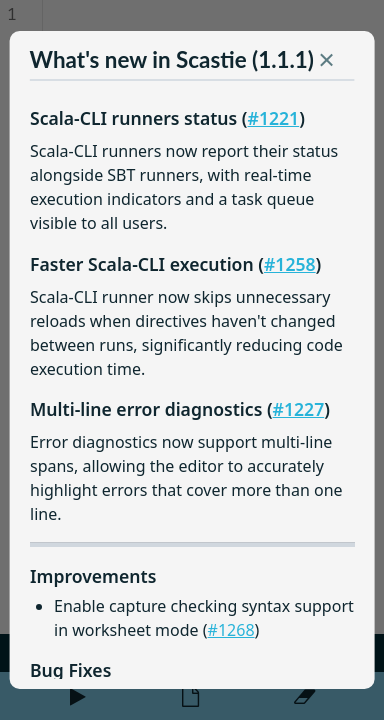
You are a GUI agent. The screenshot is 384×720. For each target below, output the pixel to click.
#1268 (230, 630)
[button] (326, 64)
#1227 (298, 409)
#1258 (290, 264)
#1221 (273, 118)
